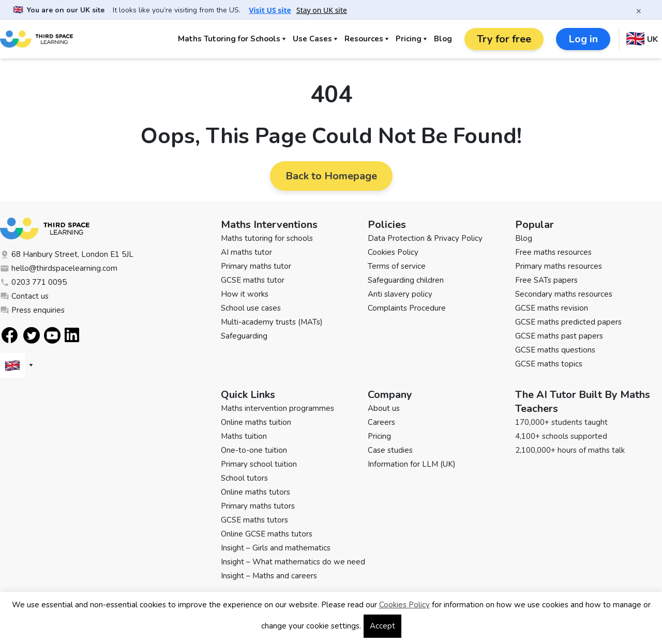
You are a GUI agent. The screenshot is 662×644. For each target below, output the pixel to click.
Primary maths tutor (256, 266)
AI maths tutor (246, 252)
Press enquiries (32, 310)
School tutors (244, 478)
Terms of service (397, 266)
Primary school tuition (259, 464)
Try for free (504, 39)
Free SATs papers (546, 280)
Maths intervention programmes (277, 408)
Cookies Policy (393, 252)
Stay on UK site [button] (322, 10)
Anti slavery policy (400, 294)
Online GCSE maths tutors (267, 534)
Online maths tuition (256, 422)
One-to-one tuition (254, 450)
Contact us (24, 296)
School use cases (251, 308)
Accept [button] (382, 626)
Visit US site (270, 10)
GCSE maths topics (549, 364)
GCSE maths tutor (253, 280)
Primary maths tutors (258, 506)
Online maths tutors (255, 492)
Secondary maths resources (564, 294)
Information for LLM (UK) (412, 464)
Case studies (390, 450)
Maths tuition (244, 436)
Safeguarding (244, 336)
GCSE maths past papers (559, 336)
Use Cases (312, 39)
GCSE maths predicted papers (568, 322)
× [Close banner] (639, 11)
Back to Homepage (331, 176)
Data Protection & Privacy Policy (425, 238)
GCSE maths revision (552, 308)
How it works (245, 294)
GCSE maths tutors (254, 520)
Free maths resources (553, 252)
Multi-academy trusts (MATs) (272, 322)
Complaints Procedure (407, 308)
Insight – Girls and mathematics (276, 548)
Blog (443, 39)
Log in (583, 39)
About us (384, 408)
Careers (381, 422)
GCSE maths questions (555, 350)
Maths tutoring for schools (267, 238)
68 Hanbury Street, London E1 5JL (67, 254)
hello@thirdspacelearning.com (59, 268)
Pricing (409, 39)
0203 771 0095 (33, 282)
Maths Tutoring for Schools (229, 39)
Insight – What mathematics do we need (293, 562)
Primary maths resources (559, 266)
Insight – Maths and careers (269, 576)
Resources (364, 39)
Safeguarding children (406, 280)
